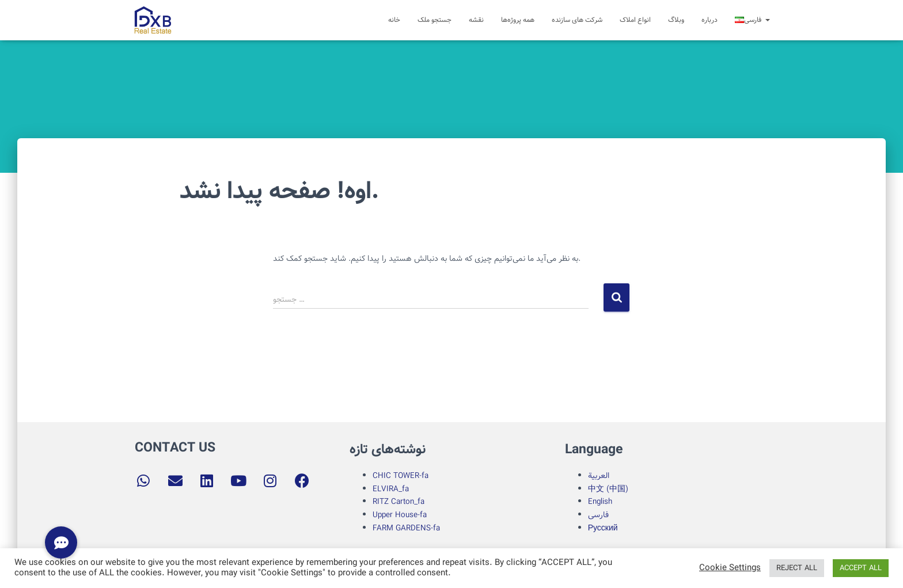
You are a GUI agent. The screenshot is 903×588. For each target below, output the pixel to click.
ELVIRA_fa (391, 489)
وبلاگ (676, 20)
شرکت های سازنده (577, 20)
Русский (603, 528)
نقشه (476, 20)
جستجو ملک (435, 20)
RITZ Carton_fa (399, 502)
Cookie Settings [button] (730, 568)
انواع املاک (635, 20)
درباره (709, 20)
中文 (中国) (608, 489)
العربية (599, 476)
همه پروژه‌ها (518, 20)
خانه (394, 20)
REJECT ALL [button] (797, 568)
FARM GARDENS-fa (406, 528)
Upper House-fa (400, 515)
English (600, 502)
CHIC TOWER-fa (401, 476)
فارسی (598, 515)
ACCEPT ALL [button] (861, 568)
